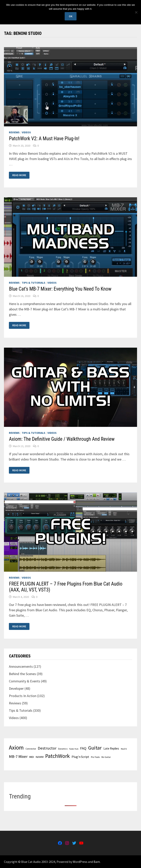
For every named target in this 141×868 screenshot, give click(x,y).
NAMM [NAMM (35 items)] (40, 757)
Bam (97, 862)
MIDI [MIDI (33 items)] (32, 757)
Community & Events (25, 681)
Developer (16, 688)
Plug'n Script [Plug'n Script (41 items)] (80, 757)
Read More (20, 175)
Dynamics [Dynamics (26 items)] (63, 749)
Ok (71, 16)
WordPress (80, 862)
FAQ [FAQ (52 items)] (83, 748)
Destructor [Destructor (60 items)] (47, 748)
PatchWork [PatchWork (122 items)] (58, 756)
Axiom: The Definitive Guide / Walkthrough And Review (62, 439)
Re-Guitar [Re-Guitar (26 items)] (106, 757)
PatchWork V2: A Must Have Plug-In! (44, 139)
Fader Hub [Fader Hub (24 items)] (74, 749)
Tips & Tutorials (34, 283)
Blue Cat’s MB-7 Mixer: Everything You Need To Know (60, 289)
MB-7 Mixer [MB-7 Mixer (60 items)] (18, 756)
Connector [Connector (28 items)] (31, 749)
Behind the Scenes (22, 674)
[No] (136, 12)
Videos (26, 132)
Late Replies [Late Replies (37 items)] (111, 748)
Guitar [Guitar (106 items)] (95, 748)
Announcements (21, 666)
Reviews (14, 132)
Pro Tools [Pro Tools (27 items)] (95, 757)
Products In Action (23, 696)
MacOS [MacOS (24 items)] (124, 749)
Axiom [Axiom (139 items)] (16, 747)
